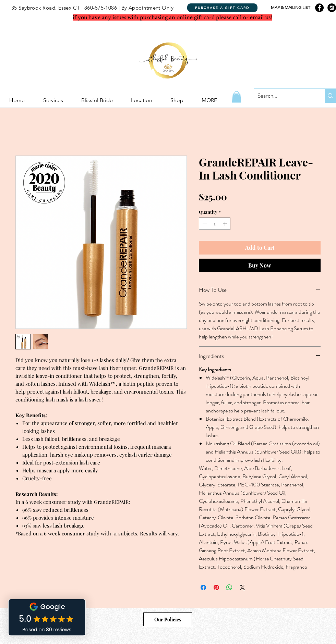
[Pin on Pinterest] (216, 587)
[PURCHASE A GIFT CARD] (222, 8)
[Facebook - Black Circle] (319, 8)
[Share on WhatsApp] (229, 587)
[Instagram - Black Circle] (332, 8)
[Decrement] (204, 224)
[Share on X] (242, 587)
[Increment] (226, 224)
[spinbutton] (215, 224)
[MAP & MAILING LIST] (290, 8)
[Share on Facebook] (203, 587)
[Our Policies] (168, 619)
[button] (237, 97)
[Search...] (284, 96)
